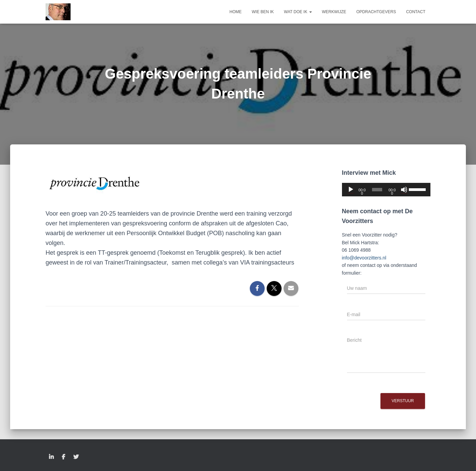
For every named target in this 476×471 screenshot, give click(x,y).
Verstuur (403, 401)
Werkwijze (334, 12)
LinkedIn (51, 457)
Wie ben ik (263, 12)
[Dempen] (404, 190)
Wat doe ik (298, 12)
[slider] (377, 190)
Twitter (76, 457)
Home (236, 12)
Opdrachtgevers (376, 12)
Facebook (63, 457)
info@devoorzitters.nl (364, 258)
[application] (386, 190)
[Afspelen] (351, 190)
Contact (416, 12)
